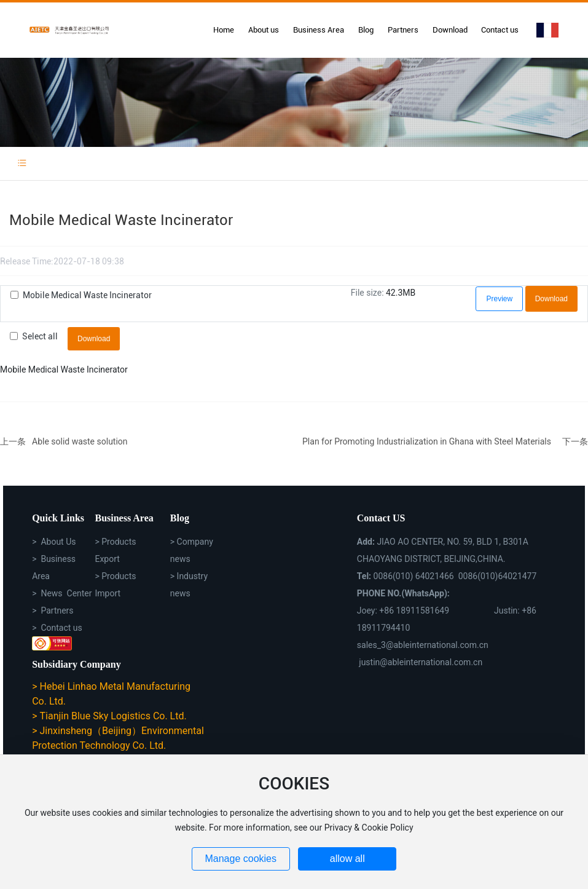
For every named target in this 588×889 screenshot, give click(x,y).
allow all (347, 859)
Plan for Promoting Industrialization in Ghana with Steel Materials (427, 441)
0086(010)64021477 (498, 576)
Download (551, 299)
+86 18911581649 (414, 610)
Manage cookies (241, 859)
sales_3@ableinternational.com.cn (423, 645)
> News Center (62, 593)
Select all (40, 336)
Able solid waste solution (80, 441)
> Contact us (57, 628)
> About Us (54, 542)
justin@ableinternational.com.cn (421, 662)
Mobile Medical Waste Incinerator (87, 295)
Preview (499, 299)
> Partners (53, 610)
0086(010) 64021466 (414, 576)
